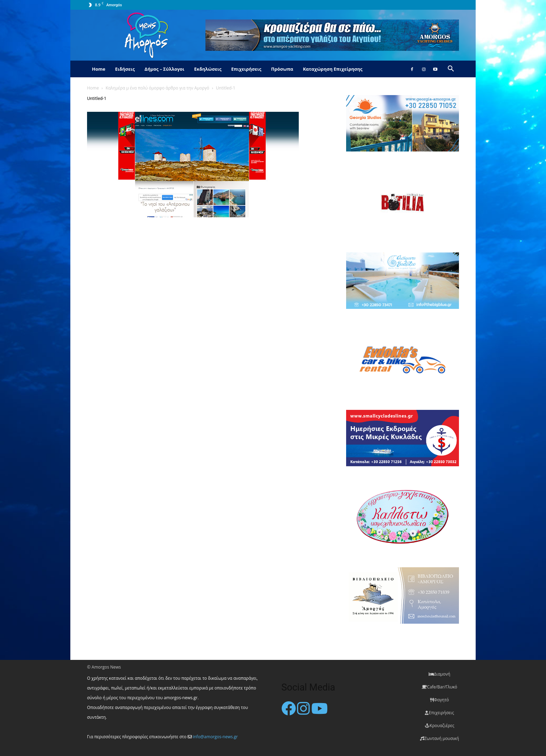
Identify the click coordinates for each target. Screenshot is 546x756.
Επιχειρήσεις (246, 69)
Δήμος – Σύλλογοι (164, 69)
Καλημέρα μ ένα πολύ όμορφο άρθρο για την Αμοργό (157, 88)
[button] (451, 69)
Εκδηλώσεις (208, 69)
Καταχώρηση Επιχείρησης (333, 69)
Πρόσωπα (282, 69)
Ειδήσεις (125, 69)
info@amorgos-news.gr (215, 737)
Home (99, 69)
